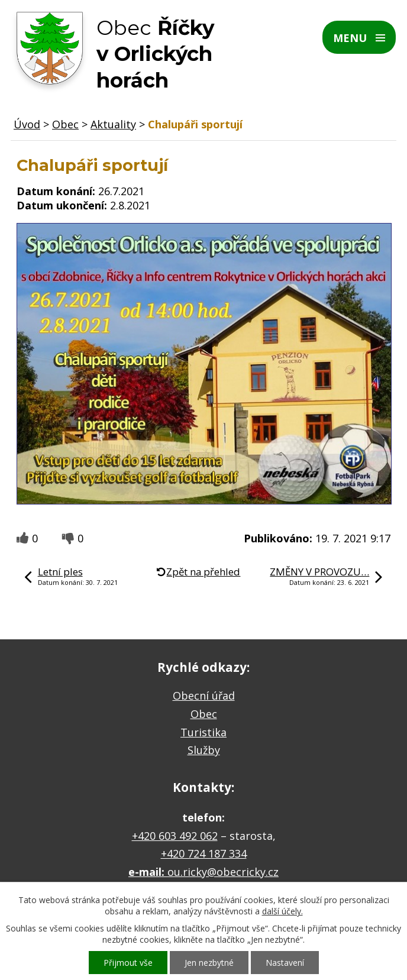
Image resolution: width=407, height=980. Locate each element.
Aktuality (113, 124)
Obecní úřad (204, 696)
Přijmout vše (128, 963)
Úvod (27, 124)
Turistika (204, 732)
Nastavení (285, 963)
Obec (65, 124)
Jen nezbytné (209, 963)
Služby (204, 750)
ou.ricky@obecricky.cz (223, 872)
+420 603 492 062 (175, 836)
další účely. (282, 911)
